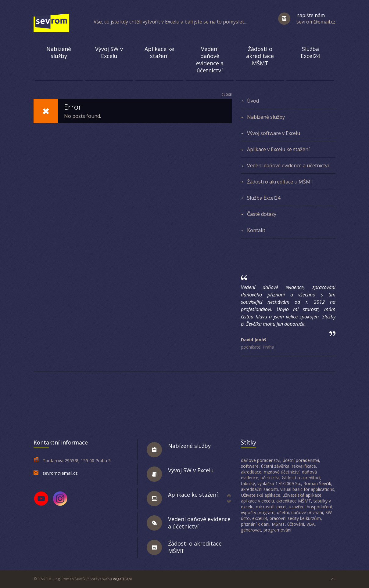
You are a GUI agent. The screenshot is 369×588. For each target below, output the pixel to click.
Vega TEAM (122, 579)
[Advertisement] (184, 403)
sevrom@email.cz (60, 473)
